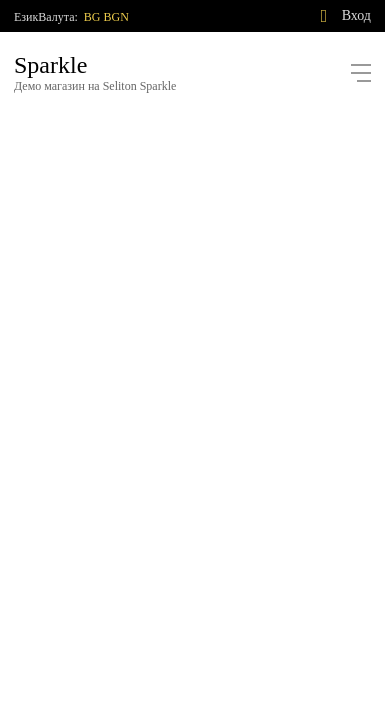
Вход (356, 15)
